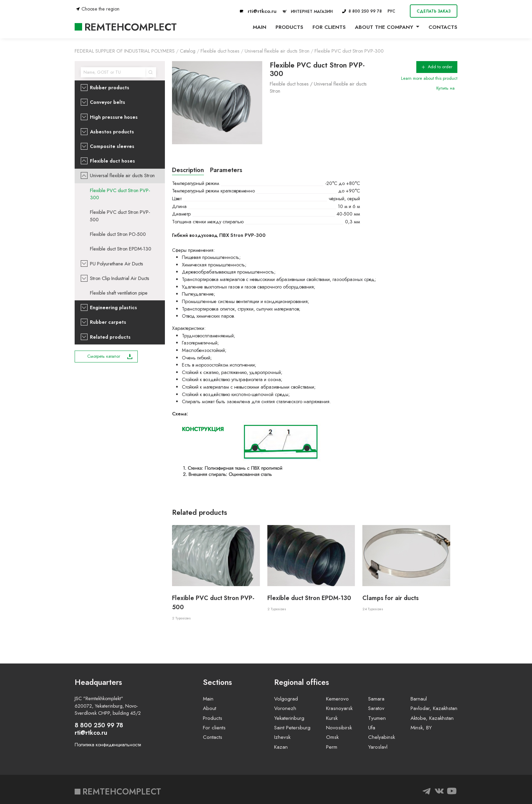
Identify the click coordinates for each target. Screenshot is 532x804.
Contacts (443, 27)
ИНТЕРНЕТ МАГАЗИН (307, 11)
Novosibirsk (339, 728)
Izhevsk (282, 737)
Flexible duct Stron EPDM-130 (121, 249)
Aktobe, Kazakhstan (432, 718)
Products (289, 27)
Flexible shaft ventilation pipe (119, 293)
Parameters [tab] (226, 170)
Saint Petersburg (292, 728)
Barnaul (419, 699)
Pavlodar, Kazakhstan (434, 708)
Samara (376, 699)
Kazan (281, 747)
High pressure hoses (114, 117)
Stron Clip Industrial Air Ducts (120, 278)
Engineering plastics (113, 307)
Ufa (372, 728)
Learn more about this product (429, 78)
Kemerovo (337, 699)
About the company (384, 27)
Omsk (332, 737)
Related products (110, 337)
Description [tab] (188, 170)
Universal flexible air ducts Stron (122, 175)
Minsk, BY (421, 728)
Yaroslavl (378, 747)
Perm (332, 747)
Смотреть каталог (110, 356)
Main (260, 27)
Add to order (437, 67)
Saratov (376, 708)
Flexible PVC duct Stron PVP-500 (120, 216)
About (210, 708)
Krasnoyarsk (339, 708)
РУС (391, 11)
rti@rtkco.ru (258, 11)
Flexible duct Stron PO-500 (118, 234)
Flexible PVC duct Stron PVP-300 (120, 194)
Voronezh (285, 708)
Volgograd (286, 699)
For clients (329, 27)
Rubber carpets (108, 322)
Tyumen (377, 718)
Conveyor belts (108, 102)
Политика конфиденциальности (108, 745)
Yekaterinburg (289, 718)
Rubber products (110, 88)
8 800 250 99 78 (362, 11)
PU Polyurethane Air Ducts (117, 264)
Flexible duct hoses (112, 161)
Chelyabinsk (382, 737)
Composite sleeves (112, 146)
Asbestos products (112, 132)
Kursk (332, 718)
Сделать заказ (434, 11)
